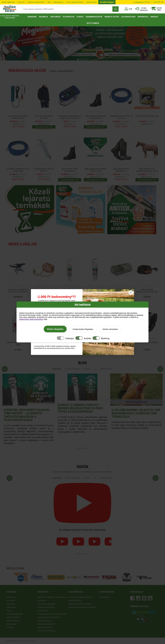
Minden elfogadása (55, 329)
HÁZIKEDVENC (32, 17)
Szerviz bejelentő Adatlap (75, 2)
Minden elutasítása (110, 329)
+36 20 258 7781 (158, 2)
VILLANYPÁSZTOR (69, 17)
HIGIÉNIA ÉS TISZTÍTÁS (112, 17)
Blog (49, 2)
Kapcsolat (21, 2)
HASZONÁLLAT (44, 17)
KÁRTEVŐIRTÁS (55, 17)
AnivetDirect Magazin (107, 2)
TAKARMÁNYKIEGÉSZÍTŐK (94, 17)
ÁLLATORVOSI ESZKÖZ (128, 17)
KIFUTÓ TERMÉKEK (93, 23)
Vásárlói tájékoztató (8, 2)
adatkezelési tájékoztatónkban (31, 319)
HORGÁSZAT (154, 17)
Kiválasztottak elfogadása (83, 329)
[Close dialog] (131, 292)
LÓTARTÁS (80, 17)
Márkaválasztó (59, 2)
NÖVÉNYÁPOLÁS (143, 17)
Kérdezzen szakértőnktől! (36, 2)
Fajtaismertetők (91, 2)
